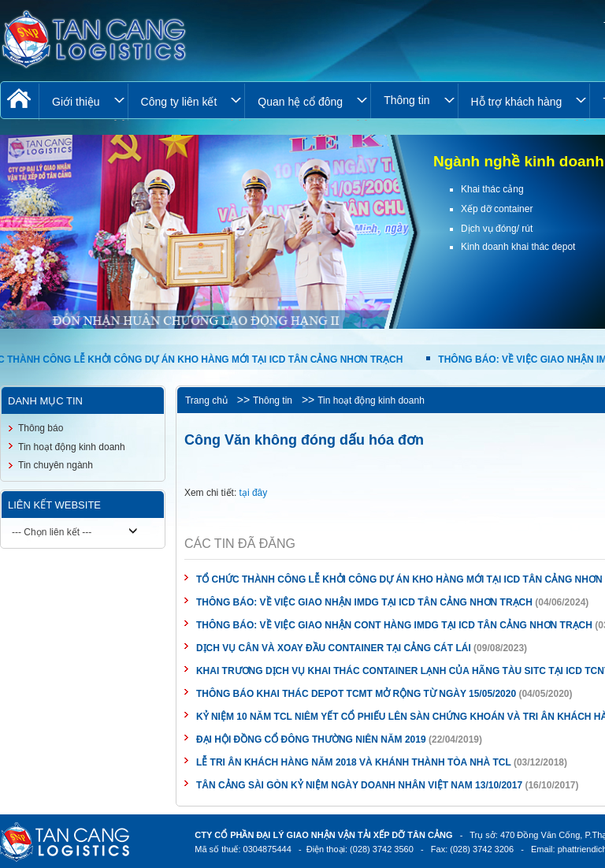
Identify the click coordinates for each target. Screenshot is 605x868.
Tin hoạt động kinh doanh (371, 400)
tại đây (254, 493)
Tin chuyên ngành (56, 465)
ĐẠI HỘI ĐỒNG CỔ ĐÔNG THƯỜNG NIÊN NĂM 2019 (311, 739)
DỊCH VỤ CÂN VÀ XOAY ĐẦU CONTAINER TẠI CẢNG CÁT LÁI (334, 648)
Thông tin (273, 400)
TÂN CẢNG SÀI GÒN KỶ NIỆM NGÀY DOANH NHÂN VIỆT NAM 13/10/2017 (359, 785)
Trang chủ (206, 400)
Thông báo (41, 428)
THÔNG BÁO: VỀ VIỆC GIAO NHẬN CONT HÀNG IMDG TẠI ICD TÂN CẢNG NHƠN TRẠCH (395, 625)
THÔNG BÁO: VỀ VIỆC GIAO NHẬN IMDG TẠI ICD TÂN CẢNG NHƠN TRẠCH (366, 602)
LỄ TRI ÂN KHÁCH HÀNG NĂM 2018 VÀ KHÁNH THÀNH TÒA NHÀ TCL (354, 762)
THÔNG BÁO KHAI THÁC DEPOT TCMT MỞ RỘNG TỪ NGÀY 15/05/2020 (356, 694)
